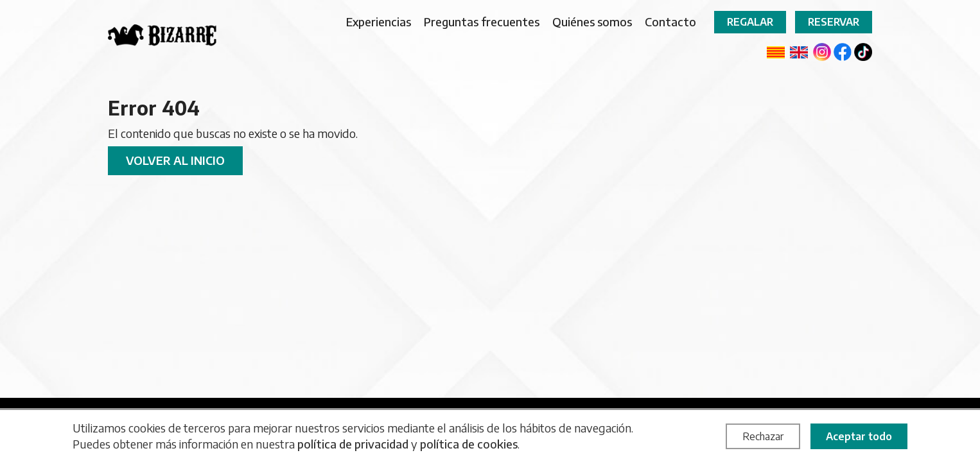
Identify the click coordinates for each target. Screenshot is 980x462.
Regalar (750, 22)
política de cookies (469, 444)
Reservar (834, 22)
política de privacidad (353, 444)
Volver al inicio (175, 160)
